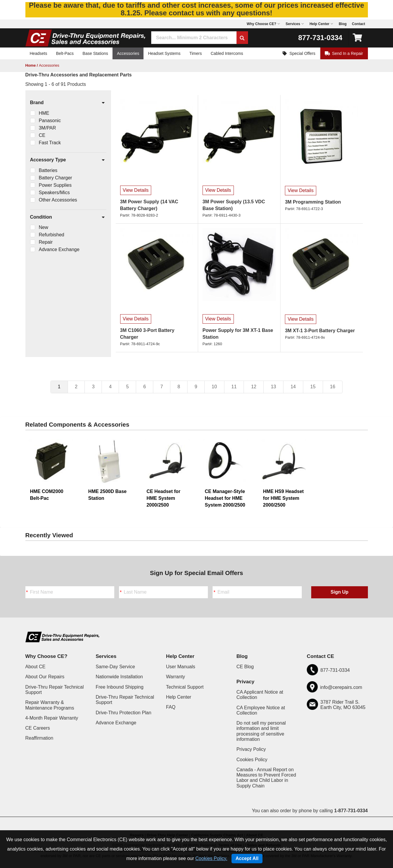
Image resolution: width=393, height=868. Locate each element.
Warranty (175, 677)
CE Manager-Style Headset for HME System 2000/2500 (225, 498)
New (43, 227)
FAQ (171, 707)
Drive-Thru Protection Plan (124, 713)
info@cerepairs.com (341, 687)
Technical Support (185, 687)
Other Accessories (58, 200)
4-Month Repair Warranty (52, 718)
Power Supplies (55, 185)
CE (42, 135)
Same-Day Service (115, 667)
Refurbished (51, 235)
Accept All (247, 858)
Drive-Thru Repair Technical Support (55, 690)
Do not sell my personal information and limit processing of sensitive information (261, 731)
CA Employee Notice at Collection (261, 710)
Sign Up (340, 592)
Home (31, 65)
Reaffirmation (39, 738)
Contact (359, 24)
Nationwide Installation (119, 677)
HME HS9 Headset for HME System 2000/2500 (283, 498)
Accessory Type (68, 160)
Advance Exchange (59, 249)
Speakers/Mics (54, 193)
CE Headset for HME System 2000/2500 (163, 498)
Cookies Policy (252, 760)
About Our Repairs (45, 677)
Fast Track (50, 143)
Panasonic (50, 121)
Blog (343, 24)
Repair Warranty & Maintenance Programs (50, 705)
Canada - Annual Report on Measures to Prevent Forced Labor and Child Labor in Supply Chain (266, 778)
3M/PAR (47, 128)
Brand (68, 103)
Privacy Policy (251, 749)
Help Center (178, 697)
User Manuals (181, 667)
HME (44, 113)
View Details (136, 190)
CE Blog (245, 667)
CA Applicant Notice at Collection (260, 695)
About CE (35, 667)
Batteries (48, 170)
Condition (68, 217)
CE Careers (38, 728)
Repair (46, 242)
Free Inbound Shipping (120, 687)
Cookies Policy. (211, 858)
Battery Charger (55, 178)
